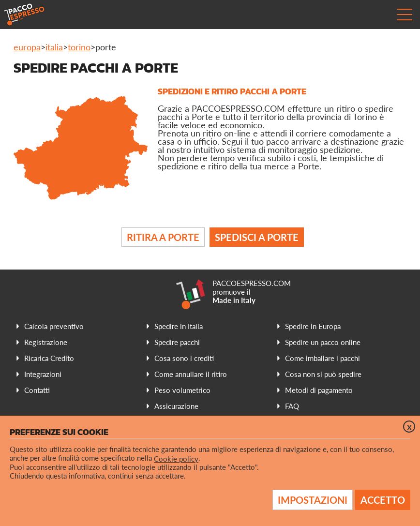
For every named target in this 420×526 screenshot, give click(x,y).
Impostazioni (313, 500)
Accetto (383, 500)
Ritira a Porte (163, 237)
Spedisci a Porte (257, 237)
